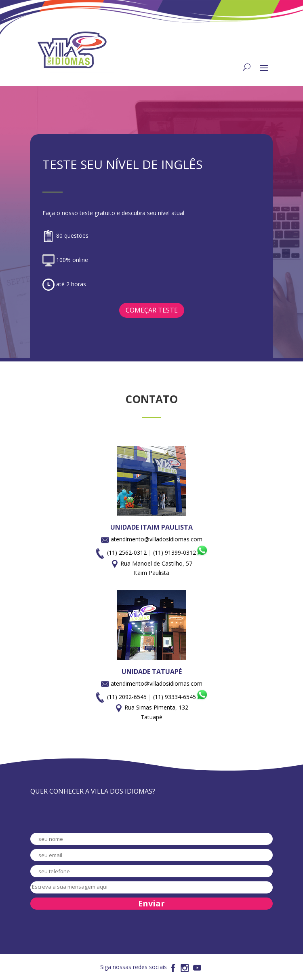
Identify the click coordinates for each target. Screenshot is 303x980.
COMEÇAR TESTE (152, 310)
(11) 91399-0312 (181, 552)
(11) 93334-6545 (181, 697)
